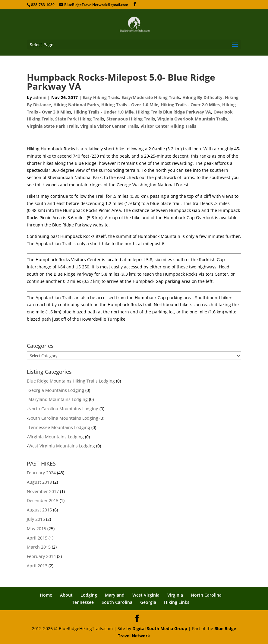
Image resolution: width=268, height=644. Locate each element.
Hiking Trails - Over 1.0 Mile (130, 105)
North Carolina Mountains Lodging (63, 409)
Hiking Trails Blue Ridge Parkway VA (173, 112)
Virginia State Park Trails (52, 126)
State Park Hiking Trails (80, 119)
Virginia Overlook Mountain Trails (192, 119)
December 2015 (43, 500)
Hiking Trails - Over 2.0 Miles (190, 105)
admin (40, 97)
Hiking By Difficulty (202, 97)
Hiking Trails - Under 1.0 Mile (104, 112)
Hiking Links (177, 602)
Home (46, 595)
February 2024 (41, 473)
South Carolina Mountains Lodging (63, 418)
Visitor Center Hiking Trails (168, 126)
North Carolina (206, 595)
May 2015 (36, 529)
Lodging (89, 595)
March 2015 (39, 547)
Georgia (148, 602)
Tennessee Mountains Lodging (59, 427)
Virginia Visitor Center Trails (109, 126)
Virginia (175, 595)
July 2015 (36, 519)
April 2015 (37, 538)
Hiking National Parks (76, 105)
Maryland (115, 595)
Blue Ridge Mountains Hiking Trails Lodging (71, 381)
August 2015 (39, 510)
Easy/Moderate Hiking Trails (151, 97)
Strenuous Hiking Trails (131, 119)
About (66, 595)
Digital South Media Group (160, 628)
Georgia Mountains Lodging (56, 390)
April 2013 (37, 566)
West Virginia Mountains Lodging (62, 446)
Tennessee (83, 602)
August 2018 (39, 482)
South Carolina (117, 602)
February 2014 (41, 556)
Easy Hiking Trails (101, 97)
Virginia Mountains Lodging (56, 437)
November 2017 (43, 491)
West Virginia (146, 595)
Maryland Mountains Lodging (58, 399)
